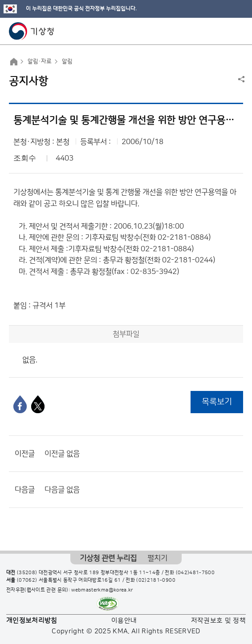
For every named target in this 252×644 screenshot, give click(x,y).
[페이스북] (20, 404)
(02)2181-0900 (156, 580)
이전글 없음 (62, 454)
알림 (67, 61)
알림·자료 (40, 61)
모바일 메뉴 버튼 (238, 31)
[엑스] (38, 404)
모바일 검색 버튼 (223, 31)
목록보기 (217, 402)
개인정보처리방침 (32, 621)
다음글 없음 (62, 490)
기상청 (32, 31)
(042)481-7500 (195, 573)
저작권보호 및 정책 (219, 621)
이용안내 (124, 621)
